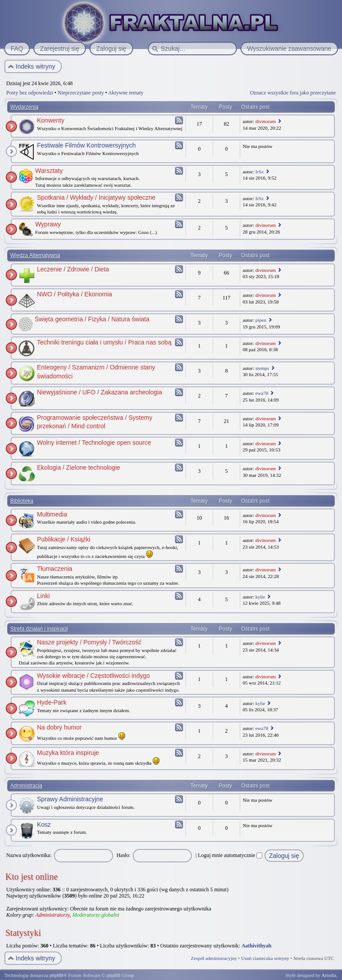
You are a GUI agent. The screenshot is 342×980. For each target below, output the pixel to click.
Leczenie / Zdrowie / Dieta (73, 269)
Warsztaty (49, 171)
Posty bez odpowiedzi (30, 93)
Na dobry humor (59, 727)
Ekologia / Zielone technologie (79, 467)
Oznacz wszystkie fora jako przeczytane (293, 93)
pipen (261, 320)
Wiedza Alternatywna (35, 255)
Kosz (44, 824)
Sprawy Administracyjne (70, 799)
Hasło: (124, 855)
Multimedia (52, 514)
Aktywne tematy (126, 93)
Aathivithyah (256, 946)
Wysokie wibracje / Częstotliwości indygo (94, 676)
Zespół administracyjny (214, 958)
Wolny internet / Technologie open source (94, 443)
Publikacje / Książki (64, 539)
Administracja (26, 786)
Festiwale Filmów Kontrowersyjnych (86, 145)
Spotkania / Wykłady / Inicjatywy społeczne (96, 197)
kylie (260, 597)
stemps (262, 368)
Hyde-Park (52, 702)
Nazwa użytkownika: (29, 855)
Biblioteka (22, 501)
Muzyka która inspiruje (68, 753)
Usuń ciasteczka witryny (265, 958)
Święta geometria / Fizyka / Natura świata (92, 319)
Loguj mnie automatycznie (230, 855)
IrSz (259, 172)
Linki (43, 596)
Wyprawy (48, 224)
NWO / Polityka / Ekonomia (75, 294)
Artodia (329, 975)
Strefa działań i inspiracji (39, 629)
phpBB (56, 975)
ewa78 (262, 393)
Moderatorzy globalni (96, 915)
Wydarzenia (24, 107)
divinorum (265, 121)
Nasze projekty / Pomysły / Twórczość (89, 642)
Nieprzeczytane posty (81, 93)
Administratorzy (53, 915)
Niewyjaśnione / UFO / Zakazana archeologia (100, 392)
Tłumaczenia (55, 569)
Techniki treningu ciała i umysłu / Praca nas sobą (104, 342)
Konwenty (51, 120)
